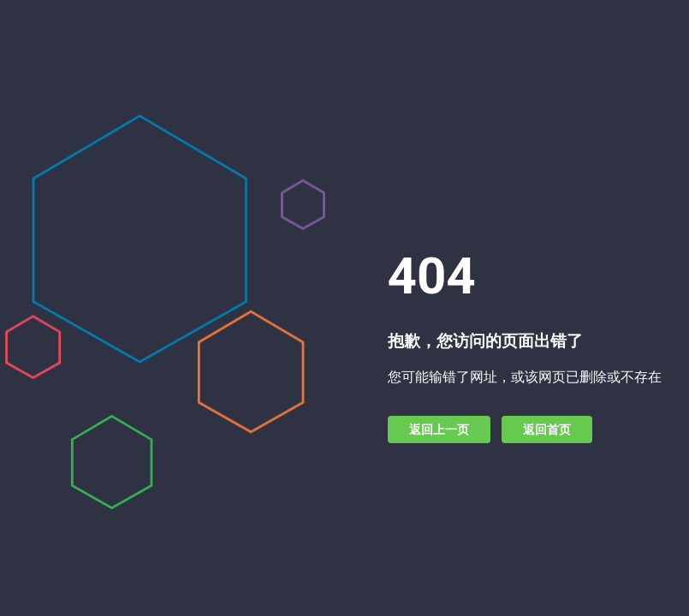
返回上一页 (439, 429)
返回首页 (547, 429)
